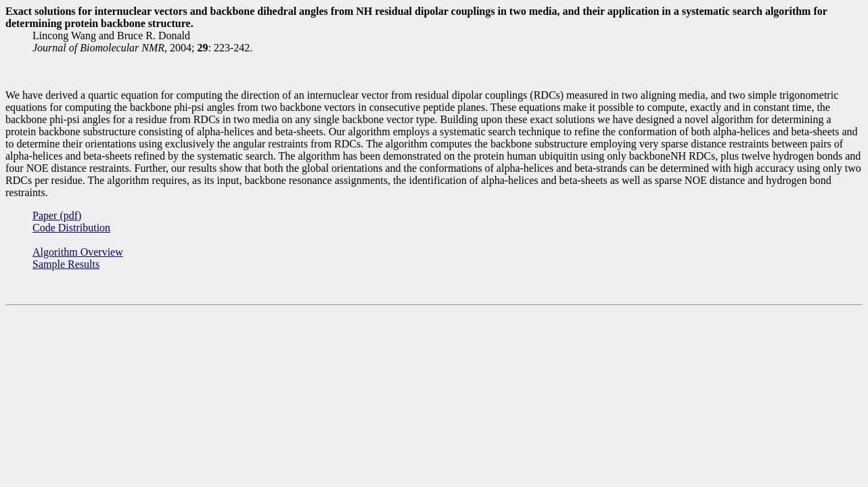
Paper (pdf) (57, 215)
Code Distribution (71, 228)
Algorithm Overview (78, 252)
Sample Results (66, 264)
